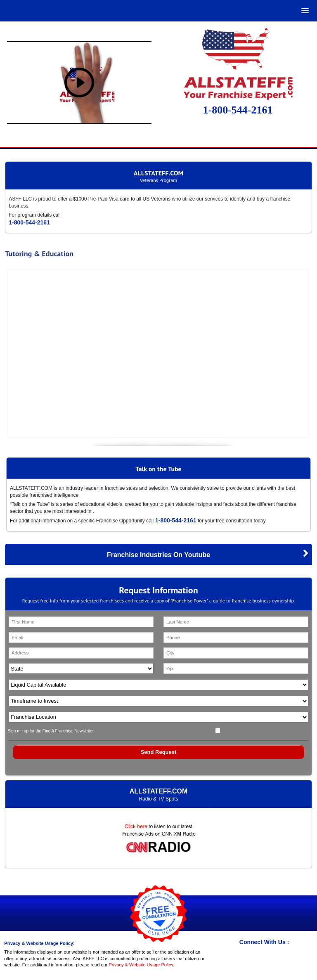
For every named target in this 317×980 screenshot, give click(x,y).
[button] (304, 11)
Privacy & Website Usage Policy (141, 965)
